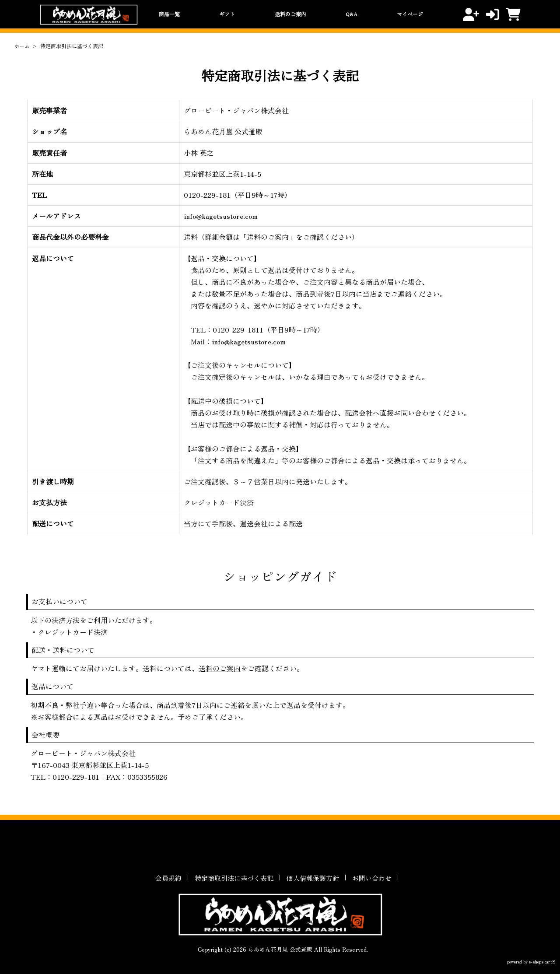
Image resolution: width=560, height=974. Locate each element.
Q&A (352, 14)
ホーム (22, 46)
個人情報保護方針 (313, 878)
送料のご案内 (290, 14)
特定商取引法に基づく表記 (234, 878)
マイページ (410, 14)
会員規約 (168, 878)
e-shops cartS (542, 962)
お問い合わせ (372, 878)
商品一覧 (169, 14)
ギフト (227, 14)
